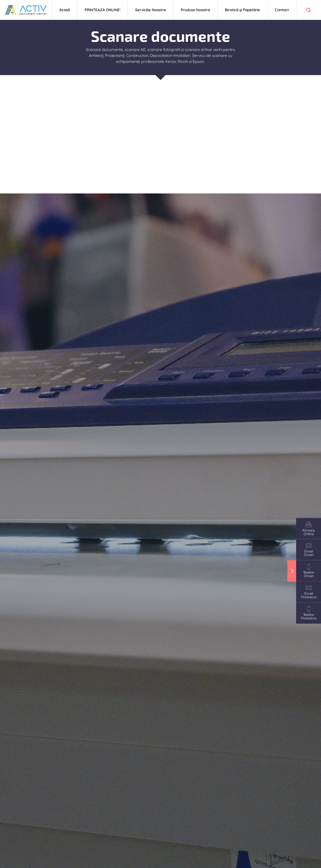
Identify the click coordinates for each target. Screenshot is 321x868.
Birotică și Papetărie (242, 10)
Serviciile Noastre (151, 10)
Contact (282, 10)
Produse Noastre (195, 10)
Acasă (65, 10)
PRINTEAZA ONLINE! (103, 10)
